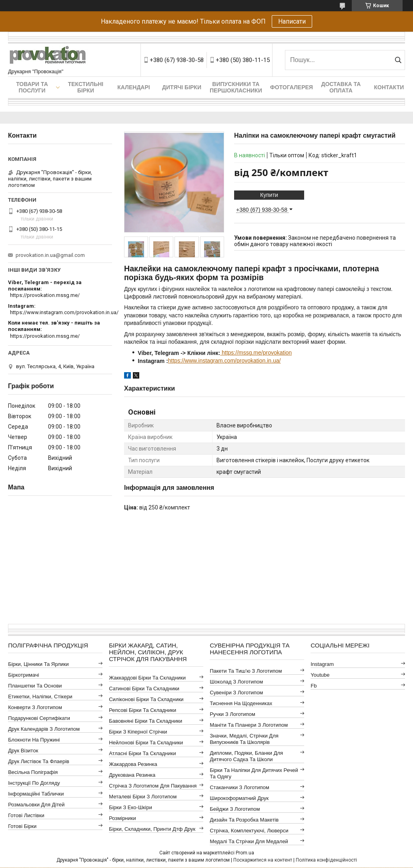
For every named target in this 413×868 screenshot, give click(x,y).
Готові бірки (22, 826)
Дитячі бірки (182, 87)
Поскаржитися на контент (263, 860)
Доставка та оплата (341, 87)
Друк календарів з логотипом (44, 729)
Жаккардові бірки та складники (147, 678)
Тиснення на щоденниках (241, 703)
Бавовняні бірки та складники (145, 721)
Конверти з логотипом (35, 707)
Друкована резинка (132, 775)
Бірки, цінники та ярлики (38, 664)
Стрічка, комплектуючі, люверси (249, 831)
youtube (320, 675)
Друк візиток (23, 751)
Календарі (133, 87)
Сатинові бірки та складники (144, 689)
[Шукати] (398, 60)
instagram (322, 664)
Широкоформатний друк (239, 798)
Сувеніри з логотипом (236, 693)
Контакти (389, 87)
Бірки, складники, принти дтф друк (152, 829)
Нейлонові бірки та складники (146, 743)
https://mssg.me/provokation (256, 353)
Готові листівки (26, 815)
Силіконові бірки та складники (146, 699)
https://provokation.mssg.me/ (45, 295)
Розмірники (122, 818)
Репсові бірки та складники (142, 710)
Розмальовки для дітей (36, 805)
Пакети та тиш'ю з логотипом (246, 671)
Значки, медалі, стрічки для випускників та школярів (244, 739)
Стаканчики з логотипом (239, 787)
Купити (269, 195)
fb (314, 686)
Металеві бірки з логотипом (143, 797)
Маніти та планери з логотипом (249, 725)
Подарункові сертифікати (39, 718)
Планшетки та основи (35, 686)
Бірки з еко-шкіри (130, 807)
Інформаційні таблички (36, 794)
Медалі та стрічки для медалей (249, 841)
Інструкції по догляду (34, 783)
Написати (292, 21)
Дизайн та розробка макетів (244, 820)
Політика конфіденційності (326, 860)
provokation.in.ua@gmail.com (50, 255)
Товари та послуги (32, 87)
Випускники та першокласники (236, 87)
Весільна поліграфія (33, 772)
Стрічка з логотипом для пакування (153, 786)
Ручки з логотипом (233, 714)
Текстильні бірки (86, 87)
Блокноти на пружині (34, 740)
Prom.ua (245, 853)
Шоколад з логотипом (236, 682)
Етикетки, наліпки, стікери (40, 697)
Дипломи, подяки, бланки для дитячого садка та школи (246, 756)
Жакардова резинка (133, 764)
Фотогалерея (292, 87)
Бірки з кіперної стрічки (138, 732)
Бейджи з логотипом (235, 809)
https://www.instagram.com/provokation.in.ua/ (225, 361)
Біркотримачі (23, 675)
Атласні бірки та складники (142, 753)
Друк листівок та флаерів (39, 761)
